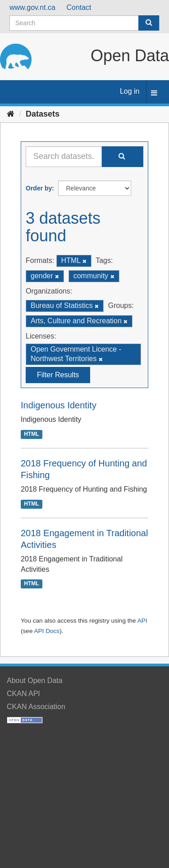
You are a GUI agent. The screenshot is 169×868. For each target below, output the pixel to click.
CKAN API (23, 694)
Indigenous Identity (59, 405)
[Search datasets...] (64, 157)
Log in (130, 91)
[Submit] (149, 23)
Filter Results (58, 375)
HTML (31, 434)
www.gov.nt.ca (32, 7)
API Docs (47, 631)
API (142, 621)
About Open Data (35, 680)
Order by (39, 188)
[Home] (11, 114)
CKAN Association (36, 707)
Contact (79, 7)
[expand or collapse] (154, 93)
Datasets (43, 114)
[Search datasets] (84, 23)
